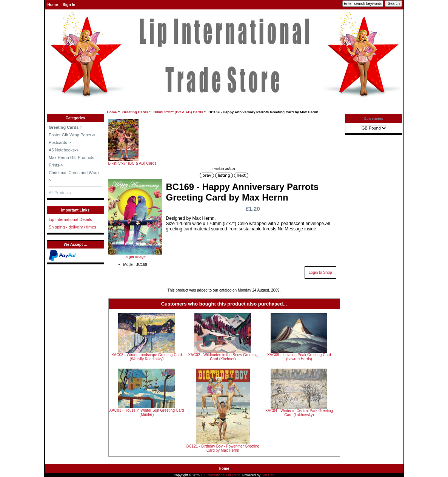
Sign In (69, 5)
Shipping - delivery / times (72, 227)
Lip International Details (70, 219)
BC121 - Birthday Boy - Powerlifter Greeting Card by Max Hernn (223, 448)
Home (53, 5)
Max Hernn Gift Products (71, 157)
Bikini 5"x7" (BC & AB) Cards (178, 112)
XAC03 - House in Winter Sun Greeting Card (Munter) (147, 412)
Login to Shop (320, 272)
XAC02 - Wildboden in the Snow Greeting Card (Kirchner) (223, 357)
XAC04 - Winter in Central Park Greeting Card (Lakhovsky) (299, 413)
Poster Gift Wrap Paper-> (72, 135)
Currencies (374, 118)
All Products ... (62, 193)
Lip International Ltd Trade (221, 475)
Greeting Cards (135, 112)
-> (66, 127)
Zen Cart (268, 475)
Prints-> (56, 165)
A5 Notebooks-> (64, 150)
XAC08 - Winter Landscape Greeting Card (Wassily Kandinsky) (147, 357)
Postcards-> (60, 142)
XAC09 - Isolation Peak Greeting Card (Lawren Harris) (299, 357)
